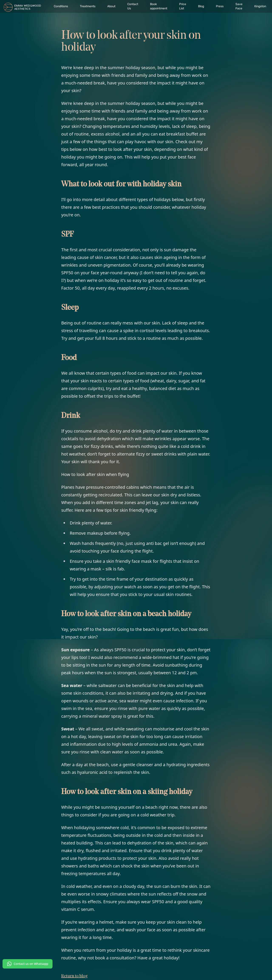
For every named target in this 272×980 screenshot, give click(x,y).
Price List (183, 6)
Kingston (260, 6)
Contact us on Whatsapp (28, 964)
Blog (201, 6)
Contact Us (133, 6)
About (111, 6)
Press (220, 6)
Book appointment (159, 6)
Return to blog (74, 976)
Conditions (61, 6)
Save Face (239, 6)
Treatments (88, 6)
